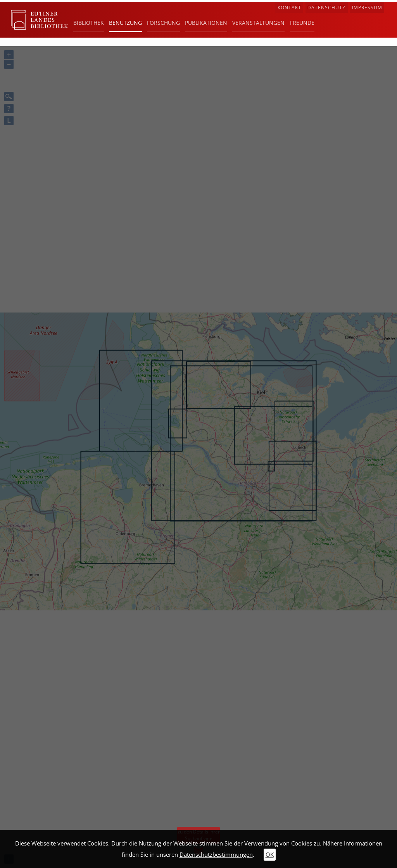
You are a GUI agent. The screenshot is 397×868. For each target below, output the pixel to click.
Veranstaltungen (258, 23)
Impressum (367, 8)
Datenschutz (326, 8)
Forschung (163, 23)
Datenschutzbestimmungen (216, 855)
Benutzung (125, 23)
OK (270, 855)
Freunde (302, 23)
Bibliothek (89, 23)
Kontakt (289, 8)
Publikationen (206, 23)
